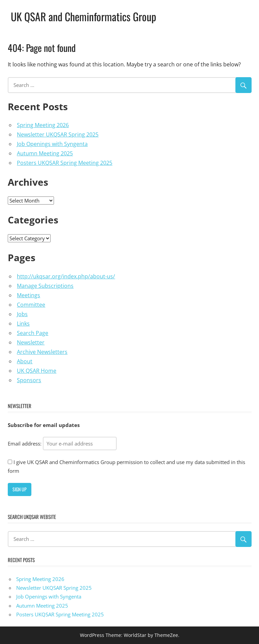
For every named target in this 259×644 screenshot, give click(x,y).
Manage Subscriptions (45, 286)
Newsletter (31, 342)
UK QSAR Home (37, 371)
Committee (31, 305)
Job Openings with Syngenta (52, 144)
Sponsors (29, 380)
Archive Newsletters (42, 352)
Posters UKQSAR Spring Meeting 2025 (65, 163)
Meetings (28, 295)
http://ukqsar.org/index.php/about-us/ (66, 276)
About (25, 361)
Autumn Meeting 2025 (45, 153)
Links (23, 324)
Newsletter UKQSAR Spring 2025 (58, 134)
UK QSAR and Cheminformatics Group (83, 16)
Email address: (62, 443)
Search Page (33, 333)
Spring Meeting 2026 (43, 125)
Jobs (22, 314)
